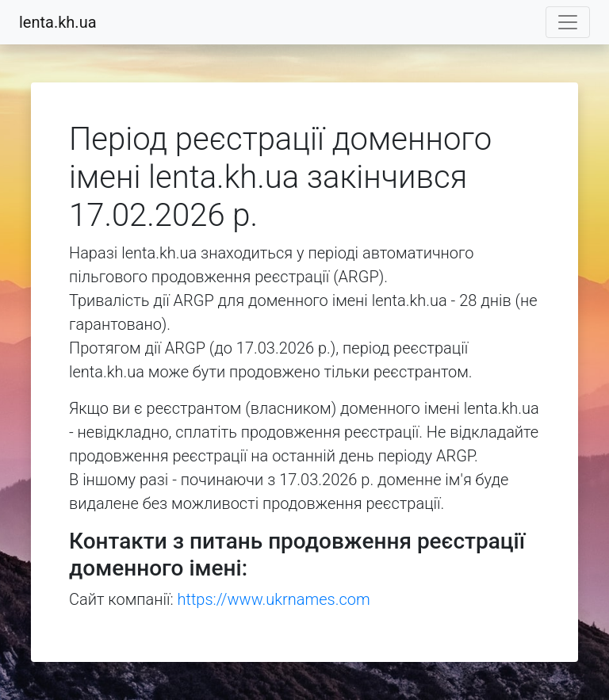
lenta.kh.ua (58, 22)
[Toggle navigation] (568, 22)
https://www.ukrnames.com (274, 599)
